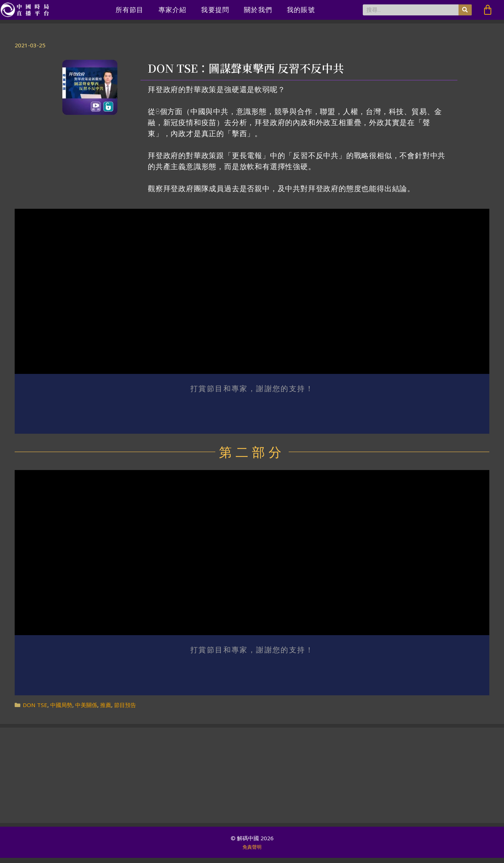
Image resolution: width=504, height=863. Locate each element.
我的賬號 (301, 10)
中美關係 (86, 710)
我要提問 (215, 10)
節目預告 (125, 710)
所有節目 (130, 10)
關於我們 (258, 10)
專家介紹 (173, 10)
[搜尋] (465, 10)
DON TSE (35, 710)
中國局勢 (61, 710)
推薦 (106, 710)
